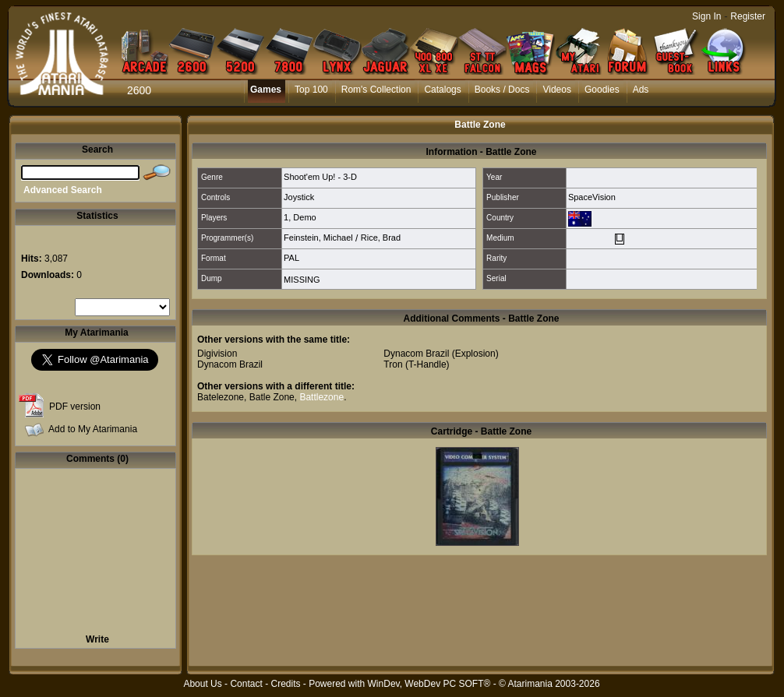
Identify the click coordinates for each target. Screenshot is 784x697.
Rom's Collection (376, 90)
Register (748, 16)
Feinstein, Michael (318, 238)
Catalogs (442, 90)
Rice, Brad (381, 238)
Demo (304, 217)
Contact (246, 684)
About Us (202, 684)
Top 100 (311, 90)
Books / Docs (502, 90)
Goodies (602, 90)
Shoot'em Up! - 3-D (320, 177)
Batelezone (221, 397)
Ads (641, 90)
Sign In (706, 16)
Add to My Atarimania (93, 429)
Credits (285, 684)
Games (266, 90)
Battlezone (321, 397)
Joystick (299, 197)
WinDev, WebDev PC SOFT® (429, 684)
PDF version (75, 407)
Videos (556, 90)
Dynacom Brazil (230, 364)
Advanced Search (63, 190)
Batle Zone (272, 397)
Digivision (217, 354)
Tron (393, 364)
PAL (291, 258)
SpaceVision (592, 197)
